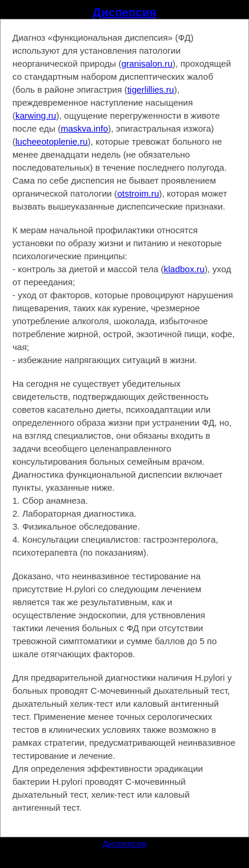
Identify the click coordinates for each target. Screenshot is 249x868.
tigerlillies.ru (151, 89)
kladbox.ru (184, 269)
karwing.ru (36, 115)
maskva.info (84, 128)
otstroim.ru (138, 193)
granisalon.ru (147, 63)
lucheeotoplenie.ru (52, 141)
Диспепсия (125, 12)
